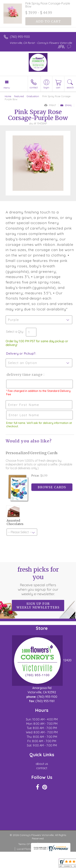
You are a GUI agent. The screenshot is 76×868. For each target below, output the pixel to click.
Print (50, 105)
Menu (7, 88)
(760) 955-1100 (20, 37)
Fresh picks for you (38, 581)
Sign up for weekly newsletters (38, 606)
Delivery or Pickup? (21, 353)
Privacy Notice (49, 844)
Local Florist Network (30, 849)
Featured (19, 96)
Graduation (33, 96)
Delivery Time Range (24, 375)
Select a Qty (15, 332)
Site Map (53, 849)
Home (8, 96)
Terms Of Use (27, 844)
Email (66, 105)
